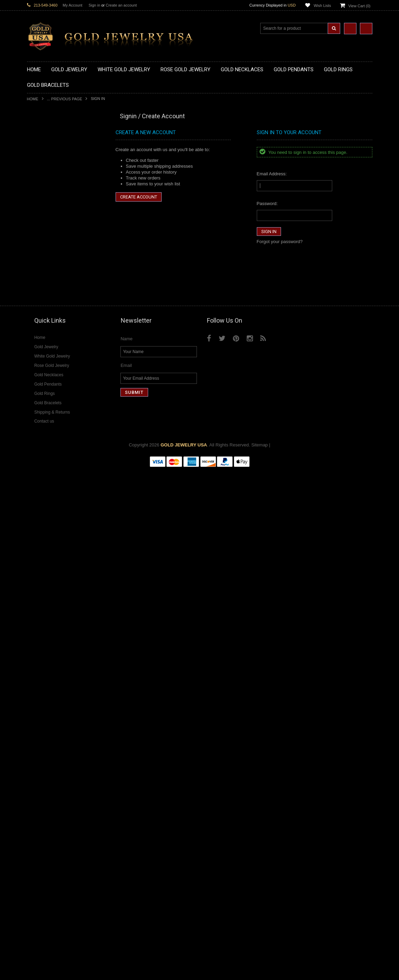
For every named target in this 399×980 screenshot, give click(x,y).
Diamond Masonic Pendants (55, 667)
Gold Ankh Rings (44, 351)
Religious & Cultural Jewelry (55, 474)
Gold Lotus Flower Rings (52, 386)
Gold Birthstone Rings (49, 357)
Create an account (121, 5)
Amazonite (38, 743)
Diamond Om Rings (47, 731)
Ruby (32, 772)
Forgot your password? (280, 242)
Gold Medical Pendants (50, 240)
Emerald (35, 754)
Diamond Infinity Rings (49, 719)
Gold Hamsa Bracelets (49, 445)
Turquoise (37, 789)
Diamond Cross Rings (49, 696)
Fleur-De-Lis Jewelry (48, 567)
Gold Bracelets (42, 427)
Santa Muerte (40, 491)
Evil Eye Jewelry (43, 561)
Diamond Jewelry (44, 608)
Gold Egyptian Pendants (51, 304)
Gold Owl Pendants (46, 310)
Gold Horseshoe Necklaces (54, 170)
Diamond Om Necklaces (51, 643)
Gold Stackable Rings (49, 334)
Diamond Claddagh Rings (53, 725)
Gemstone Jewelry (46, 737)
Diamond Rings (42, 690)
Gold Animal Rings (46, 339)
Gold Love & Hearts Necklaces (58, 199)
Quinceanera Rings (46, 345)
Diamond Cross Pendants (53, 655)
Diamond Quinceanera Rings (56, 701)
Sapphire (36, 778)
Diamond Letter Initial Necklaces (59, 632)
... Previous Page (65, 99)
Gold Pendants (42, 223)
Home (33, 99)
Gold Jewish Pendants (49, 281)
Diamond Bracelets (46, 684)
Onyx (32, 766)
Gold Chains (39, 456)
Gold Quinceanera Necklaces (56, 205)
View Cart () (360, 6)
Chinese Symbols (44, 538)
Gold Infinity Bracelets (49, 450)
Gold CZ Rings (42, 322)
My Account (72, 5)
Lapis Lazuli (39, 760)
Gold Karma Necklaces (50, 188)
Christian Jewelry (44, 503)
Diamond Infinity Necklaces (54, 637)
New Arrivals (39, 129)
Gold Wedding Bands (48, 415)
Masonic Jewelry (44, 509)
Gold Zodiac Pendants (49, 246)
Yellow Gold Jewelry (47, 585)
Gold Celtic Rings (44, 363)
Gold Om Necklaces (47, 182)
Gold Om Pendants (46, 293)
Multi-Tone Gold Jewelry (51, 602)
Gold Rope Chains (45, 468)
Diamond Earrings (45, 678)
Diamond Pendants (46, 649)
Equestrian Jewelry (46, 550)
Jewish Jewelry (42, 526)
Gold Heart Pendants (48, 275)
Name (126, 849)
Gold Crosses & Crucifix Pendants (61, 269)
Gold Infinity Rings (45, 380)
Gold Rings (38, 316)
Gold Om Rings (42, 404)
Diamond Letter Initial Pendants (58, 661)
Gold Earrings (41, 421)
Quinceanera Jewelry (48, 532)
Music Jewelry (41, 579)
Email (126, 876)
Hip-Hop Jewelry (43, 556)
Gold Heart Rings (44, 374)
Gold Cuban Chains (47, 462)
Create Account (139, 197)
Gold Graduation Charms (52, 234)
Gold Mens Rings (44, 392)
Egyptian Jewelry (44, 485)
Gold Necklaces (43, 141)
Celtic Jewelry (41, 497)
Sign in (94, 5)
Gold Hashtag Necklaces (52, 158)
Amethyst (36, 748)
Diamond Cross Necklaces (53, 620)
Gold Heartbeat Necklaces (53, 164)
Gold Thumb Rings (46, 410)
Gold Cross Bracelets (48, 439)
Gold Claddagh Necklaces (53, 147)
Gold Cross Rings (45, 369)
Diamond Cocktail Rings (51, 707)
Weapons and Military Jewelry (57, 544)
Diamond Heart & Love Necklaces (61, 626)
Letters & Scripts (43, 573)
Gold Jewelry (40, 135)
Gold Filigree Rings (46, 328)
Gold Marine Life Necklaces (55, 153)
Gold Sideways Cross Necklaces (60, 211)
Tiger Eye (37, 783)
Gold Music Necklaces (49, 193)
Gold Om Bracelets (46, 433)
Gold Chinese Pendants (51, 228)
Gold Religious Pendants (52, 258)
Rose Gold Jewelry (46, 596)
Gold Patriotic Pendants (51, 252)
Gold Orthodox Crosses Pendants (61, 287)
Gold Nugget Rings (46, 398)
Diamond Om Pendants (50, 672)
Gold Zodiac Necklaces (50, 217)
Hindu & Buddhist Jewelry (53, 515)
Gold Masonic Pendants (51, 299)
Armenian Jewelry (45, 479)
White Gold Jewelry (46, 590)
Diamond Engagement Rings (56, 713)
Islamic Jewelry (42, 521)
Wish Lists (322, 6)
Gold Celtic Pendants (48, 263)
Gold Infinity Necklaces (50, 176)
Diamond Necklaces (47, 614)
